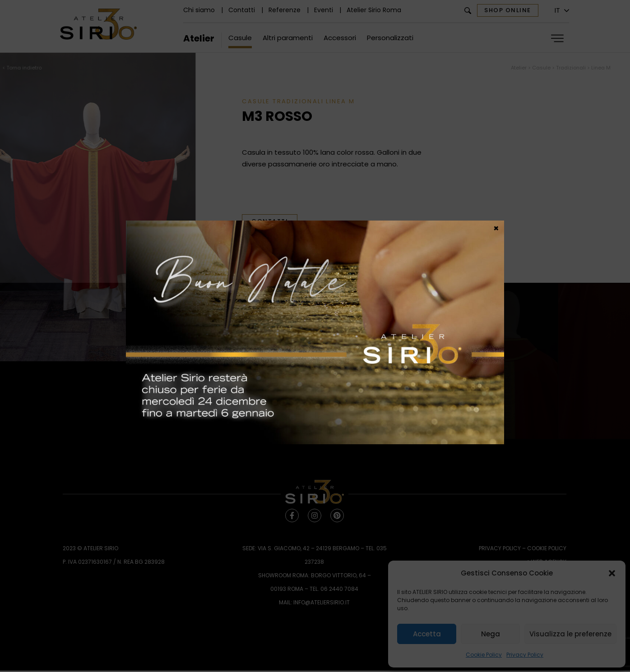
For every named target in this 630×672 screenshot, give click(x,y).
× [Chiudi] (496, 228)
